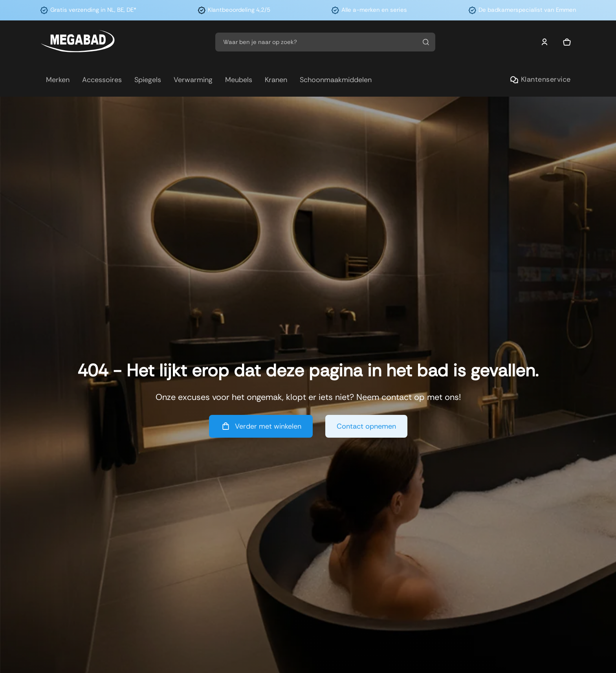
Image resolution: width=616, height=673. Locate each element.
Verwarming (193, 80)
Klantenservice (540, 80)
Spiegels (148, 80)
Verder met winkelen (261, 426)
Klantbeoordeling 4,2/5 (239, 10)
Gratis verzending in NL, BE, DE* (93, 10)
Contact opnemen (366, 426)
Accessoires (102, 80)
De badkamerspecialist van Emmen (527, 10)
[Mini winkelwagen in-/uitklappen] (567, 42)
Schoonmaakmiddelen (336, 80)
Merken (58, 80)
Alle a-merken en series (374, 10)
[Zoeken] (426, 42)
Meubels (239, 80)
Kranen (276, 80)
